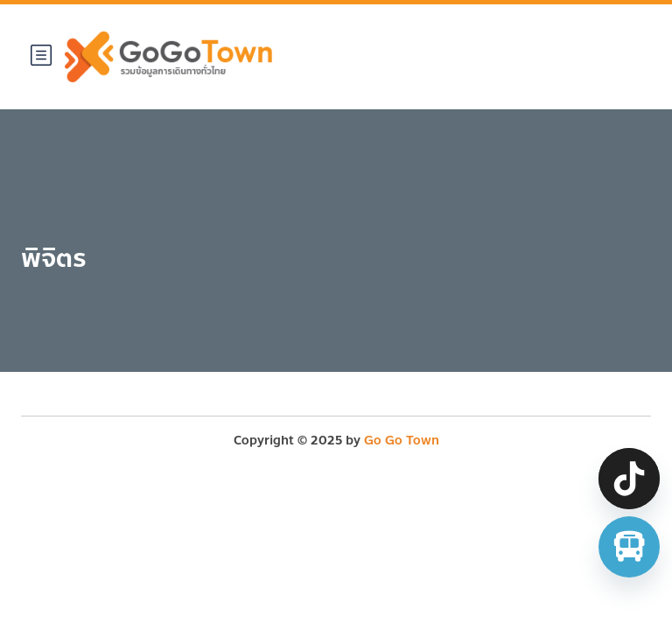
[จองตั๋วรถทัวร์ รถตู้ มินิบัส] (629, 547)
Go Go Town (402, 441)
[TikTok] (629, 479)
